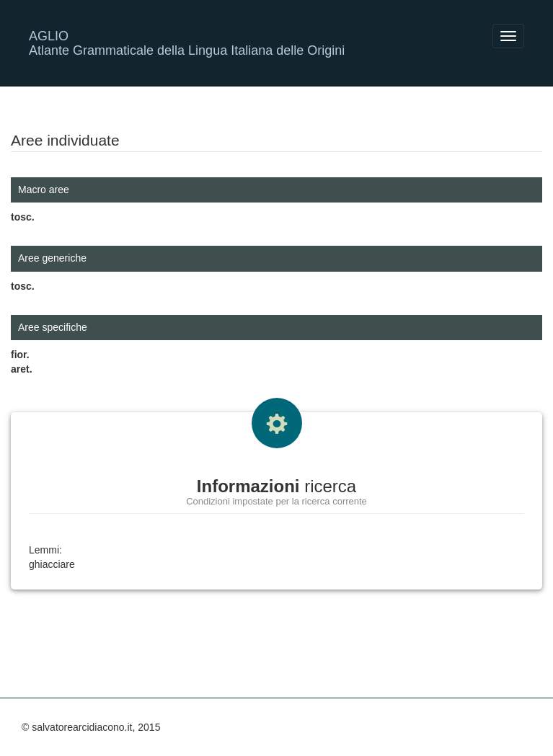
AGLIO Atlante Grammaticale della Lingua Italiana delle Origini (187, 41)
